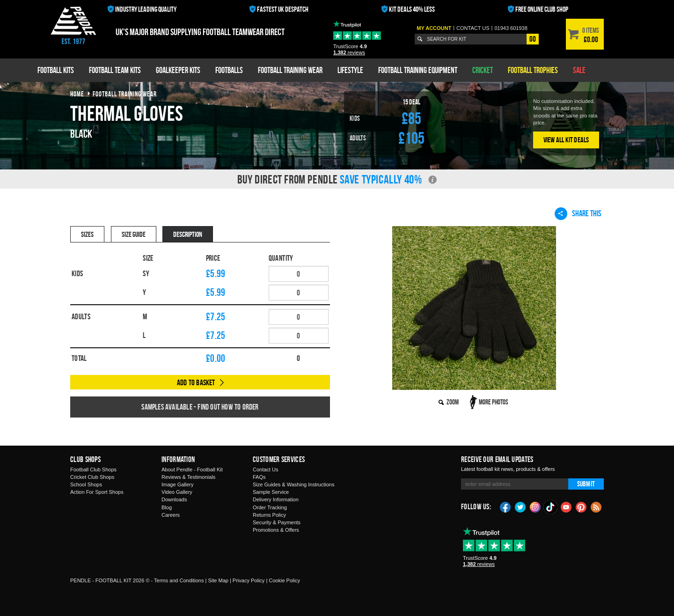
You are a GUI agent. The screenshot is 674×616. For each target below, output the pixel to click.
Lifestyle (350, 70)
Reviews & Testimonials (188, 477)
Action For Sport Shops (97, 492)
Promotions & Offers (276, 530)
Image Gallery (177, 484)
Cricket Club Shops (92, 477)
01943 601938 (511, 28)
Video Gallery (177, 492)
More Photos (494, 402)
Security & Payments (277, 522)
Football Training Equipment (418, 70)
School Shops (86, 484)
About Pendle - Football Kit (192, 469)
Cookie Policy (284, 580)
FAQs (259, 477)
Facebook (505, 506)
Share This (578, 213)
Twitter (520, 506)
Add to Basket (196, 382)
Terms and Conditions (179, 580)
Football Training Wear (290, 70)
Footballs (229, 70)
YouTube (566, 506)
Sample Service (271, 492)
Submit (586, 484)
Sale (579, 70)
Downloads (174, 499)
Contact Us (265, 469)
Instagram (535, 506)
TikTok (551, 507)
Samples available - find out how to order (200, 407)
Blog (167, 507)
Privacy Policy (249, 580)
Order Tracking (270, 507)
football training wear (125, 94)
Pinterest (581, 506)
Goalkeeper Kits (178, 70)
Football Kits (56, 70)
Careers (171, 515)
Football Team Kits (115, 70)
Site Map (218, 580)
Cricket (483, 70)
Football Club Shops (93, 469)
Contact (473, 28)
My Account (434, 28)
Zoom (453, 402)
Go (533, 39)
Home (77, 94)
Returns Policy (269, 515)
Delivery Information (276, 499)
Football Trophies (533, 70)
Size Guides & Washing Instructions (293, 484)
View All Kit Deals (566, 140)
